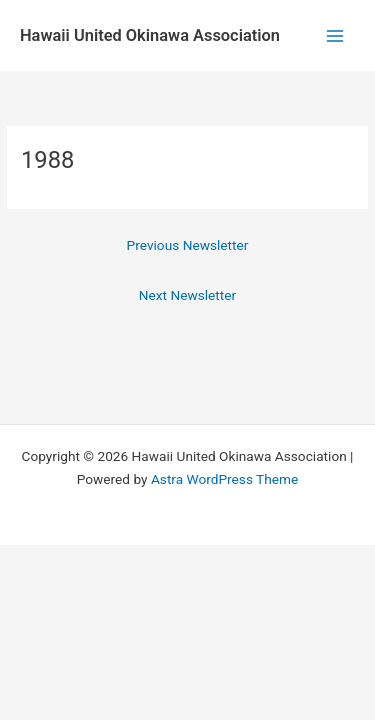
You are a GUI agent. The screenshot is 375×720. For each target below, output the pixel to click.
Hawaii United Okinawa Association (150, 35)
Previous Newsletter (188, 245)
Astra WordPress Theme (224, 479)
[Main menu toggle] (335, 35)
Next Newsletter (187, 295)
